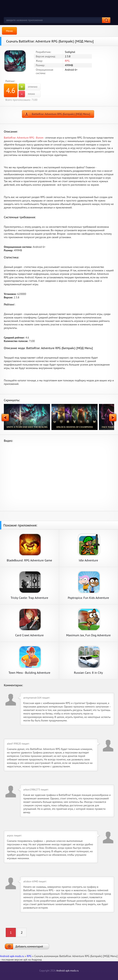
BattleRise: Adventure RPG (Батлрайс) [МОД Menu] (61, 114)
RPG (67, 61)
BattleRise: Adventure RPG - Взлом (24, 138)
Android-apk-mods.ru (67, 971)
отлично (28, 87)
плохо (27, 94)
